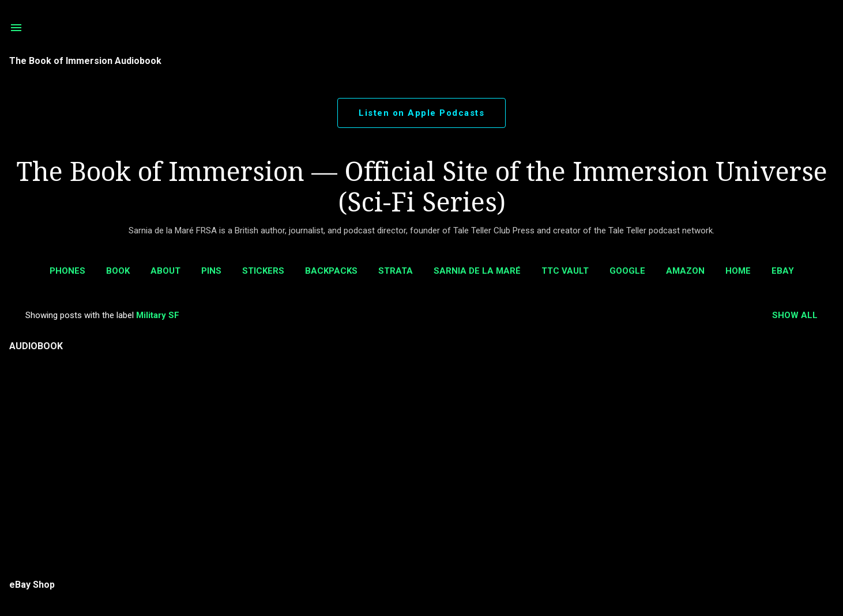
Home (738, 271)
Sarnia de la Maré (477, 271)
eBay (783, 271)
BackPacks (331, 271)
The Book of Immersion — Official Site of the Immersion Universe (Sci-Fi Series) (422, 187)
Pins (211, 271)
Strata (396, 271)
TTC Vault (565, 271)
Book (118, 271)
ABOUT (165, 271)
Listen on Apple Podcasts (421, 113)
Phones (67, 271)
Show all (795, 315)
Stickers (263, 271)
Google (627, 271)
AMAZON (685, 271)
